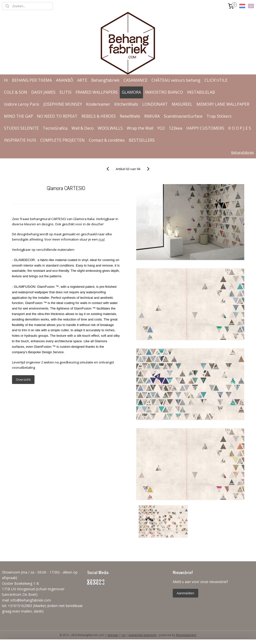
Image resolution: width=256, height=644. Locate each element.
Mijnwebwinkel (186, 635)
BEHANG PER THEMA (32, 80)
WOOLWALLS (110, 128)
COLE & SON (16, 92)
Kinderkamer (98, 104)
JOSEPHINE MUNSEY (63, 104)
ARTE (82, 80)
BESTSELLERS (142, 140)
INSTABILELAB (201, 92)
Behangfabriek (105, 80)
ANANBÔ (65, 80)
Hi (6, 80)
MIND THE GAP (18, 116)
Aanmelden (185, 593)
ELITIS (65, 92)
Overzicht (23, 379)
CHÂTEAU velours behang (176, 80)
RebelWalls (130, 116)
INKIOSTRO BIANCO (164, 92)
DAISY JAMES (43, 92)
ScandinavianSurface (183, 116)
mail (102, 239)
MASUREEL (182, 104)
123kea (175, 128)
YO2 (161, 128)
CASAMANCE (135, 80)
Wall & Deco (83, 128)
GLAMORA (131, 92)
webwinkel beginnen (142, 635)
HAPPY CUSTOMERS (205, 128)
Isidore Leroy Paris (22, 104)
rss (123, 635)
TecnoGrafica (55, 128)
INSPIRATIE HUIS (20, 140)
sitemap (113, 635)
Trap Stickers (219, 116)
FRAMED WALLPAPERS (97, 92)
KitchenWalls (126, 104)
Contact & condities (107, 140)
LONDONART (155, 104)
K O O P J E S (240, 128)
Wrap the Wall (140, 128)
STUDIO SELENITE (21, 128)
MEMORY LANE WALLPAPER (223, 104)
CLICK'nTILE (216, 80)
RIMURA (152, 116)
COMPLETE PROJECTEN (62, 140)
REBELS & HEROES (99, 116)
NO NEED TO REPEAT (57, 116)
